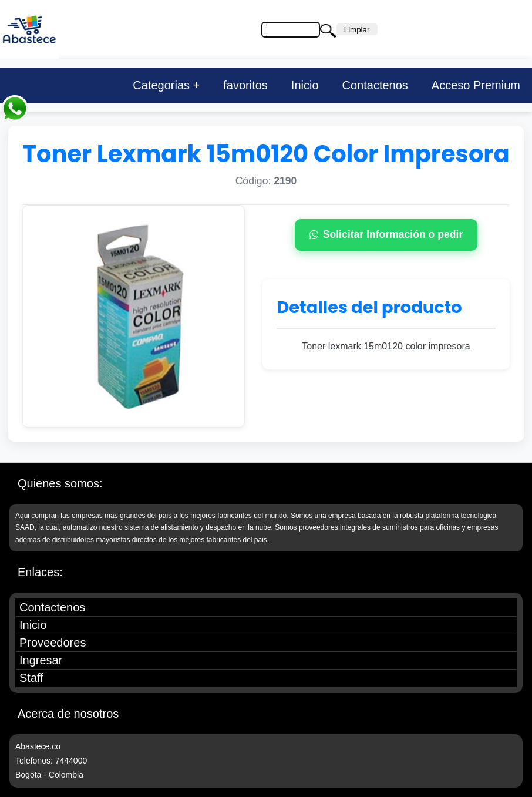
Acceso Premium (476, 85)
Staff (31, 678)
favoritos (245, 85)
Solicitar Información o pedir (386, 234)
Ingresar (41, 660)
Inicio (305, 85)
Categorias (161, 85)
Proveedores (53, 643)
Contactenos (375, 85)
